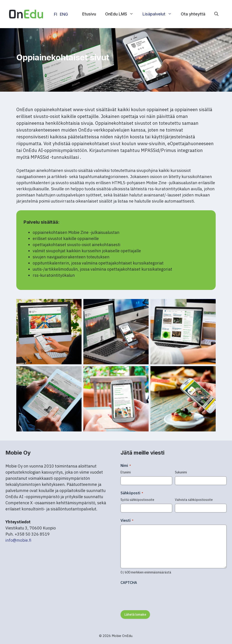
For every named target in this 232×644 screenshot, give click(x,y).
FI (56, 14)
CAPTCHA (129, 583)
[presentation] (155, 596)
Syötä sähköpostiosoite (137, 500)
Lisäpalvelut (159, 14)
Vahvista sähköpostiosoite (194, 500)
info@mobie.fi (18, 540)
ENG (64, 14)
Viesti (127, 520)
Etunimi (126, 472)
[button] (216, 14)
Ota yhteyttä (193, 14)
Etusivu (89, 14)
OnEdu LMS (122, 14)
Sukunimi (181, 472)
